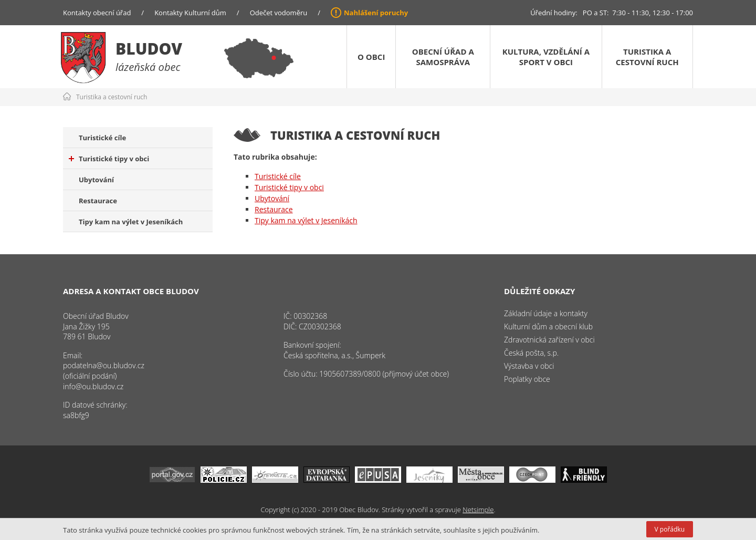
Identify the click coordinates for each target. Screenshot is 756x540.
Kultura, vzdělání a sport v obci (546, 57)
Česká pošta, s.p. (531, 353)
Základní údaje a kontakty (546, 313)
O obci (371, 57)
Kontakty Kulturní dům (190, 13)
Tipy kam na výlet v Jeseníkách (131, 222)
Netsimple (478, 510)
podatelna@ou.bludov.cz (104, 365)
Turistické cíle (102, 138)
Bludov (149, 49)
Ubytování (96, 180)
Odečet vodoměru (279, 13)
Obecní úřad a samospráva (443, 57)
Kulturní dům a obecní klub (548, 326)
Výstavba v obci (529, 366)
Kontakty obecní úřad (97, 13)
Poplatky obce (527, 379)
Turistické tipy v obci (109, 159)
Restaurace (98, 201)
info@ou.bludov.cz (93, 386)
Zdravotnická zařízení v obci (549, 340)
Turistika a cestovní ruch (647, 57)
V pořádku (670, 529)
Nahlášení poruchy (376, 13)
